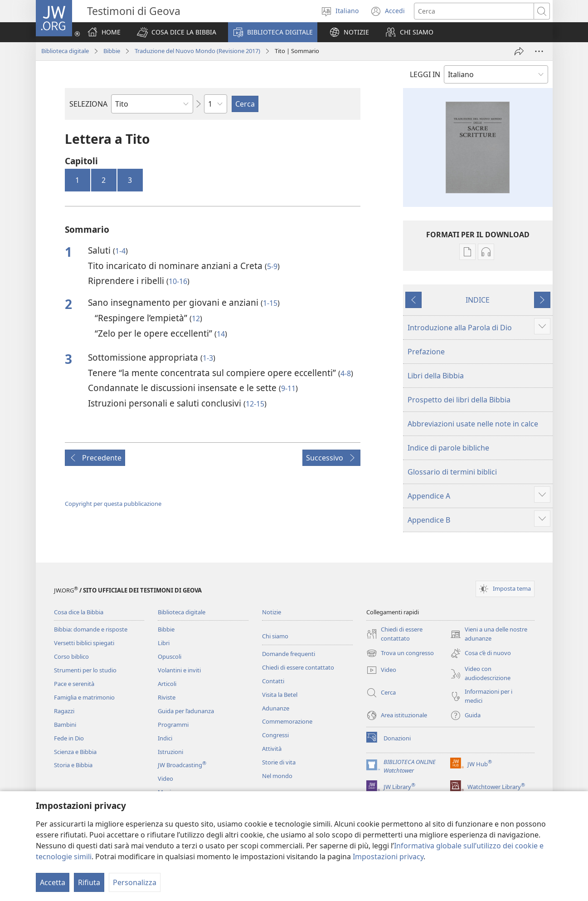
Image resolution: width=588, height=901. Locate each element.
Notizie (272, 612)
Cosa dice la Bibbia (79, 612)
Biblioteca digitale (65, 51)
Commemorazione (287, 721)
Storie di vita (279, 762)
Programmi (173, 725)
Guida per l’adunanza (186, 711)
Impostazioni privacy (388, 857)
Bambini (65, 725)
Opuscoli (170, 656)
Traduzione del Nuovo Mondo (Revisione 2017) (197, 51)
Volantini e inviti (179, 670)
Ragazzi (64, 711)
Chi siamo (275, 636)
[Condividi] (519, 51)
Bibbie (112, 51)
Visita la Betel (280, 695)
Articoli (167, 684)
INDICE (478, 300)
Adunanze (276, 708)
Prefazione (426, 352)
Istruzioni (170, 752)
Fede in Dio (69, 738)
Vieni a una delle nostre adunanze (489, 634)
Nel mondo (277, 776)
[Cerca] (474, 11)
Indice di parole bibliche (448, 448)
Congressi (275, 735)
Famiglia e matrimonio (84, 697)
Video (165, 779)
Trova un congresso (400, 653)
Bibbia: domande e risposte (91, 629)
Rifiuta (89, 882)
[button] (177, 32)
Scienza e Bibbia (75, 752)
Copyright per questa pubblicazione (113, 504)
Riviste (167, 697)
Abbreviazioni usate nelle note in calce (473, 424)
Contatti (273, 681)
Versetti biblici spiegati (84, 643)
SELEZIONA (88, 104)
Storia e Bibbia (73, 765)
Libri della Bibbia (436, 376)
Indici (165, 738)
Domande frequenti (289, 654)
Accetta (53, 882)
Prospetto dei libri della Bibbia (459, 400)
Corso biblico (71, 656)
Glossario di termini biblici (452, 472)
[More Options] (539, 51)
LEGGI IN (425, 74)
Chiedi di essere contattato (298, 667)
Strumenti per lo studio (85, 670)
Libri (164, 643)
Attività (272, 749)
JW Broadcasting (182, 765)
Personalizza (135, 882)
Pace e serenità (74, 684)
